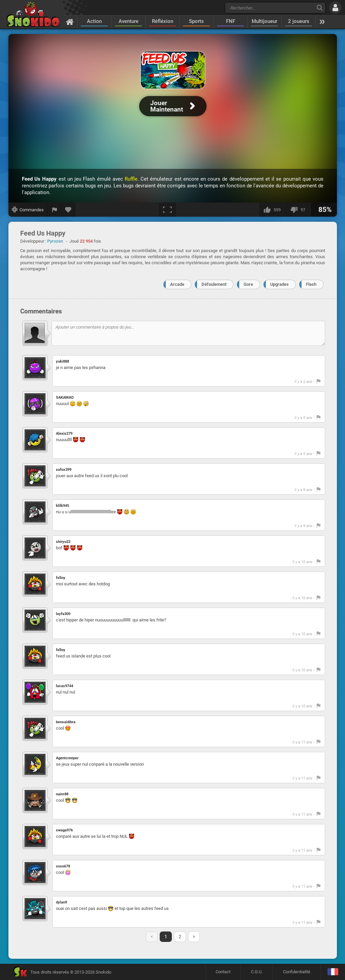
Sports (196, 21)
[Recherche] (320, 8)
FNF (231, 21)
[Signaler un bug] (55, 210)
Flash (311, 284)
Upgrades (279, 284)
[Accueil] (70, 22)
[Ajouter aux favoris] (68, 210)
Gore (248, 284)
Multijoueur (264, 21)
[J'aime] (273, 210)
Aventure (129, 21)
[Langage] (333, 972)
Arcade (177, 284)
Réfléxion (163, 21)
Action (94, 21)
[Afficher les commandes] (28, 210)
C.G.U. (257, 972)
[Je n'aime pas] (299, 210)
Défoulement (214, 284)
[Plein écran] (167, 210)
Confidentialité (297, 972)
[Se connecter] (335, 8)
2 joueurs (299, 21)
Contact (223, 972)
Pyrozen (55, 241)
